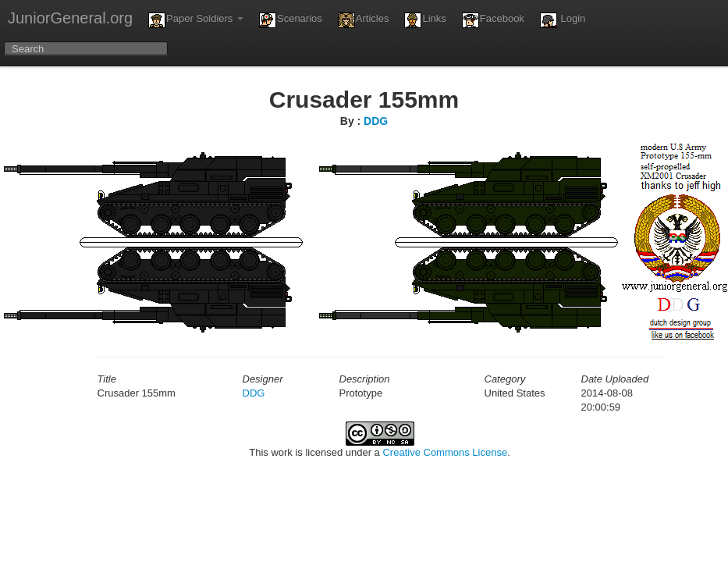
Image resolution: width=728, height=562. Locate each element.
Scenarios (291, 20)
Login (563, 20)
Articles (364, 20)
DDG (376, 121)
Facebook (493, 20)
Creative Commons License (445, 452)
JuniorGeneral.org (70, 18)
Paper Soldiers (196, 20)
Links (425, 20)
